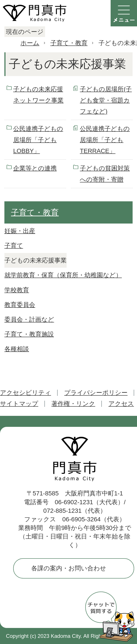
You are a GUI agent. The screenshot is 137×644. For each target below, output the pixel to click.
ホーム (30, 43)
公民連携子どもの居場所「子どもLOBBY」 (38, 140)
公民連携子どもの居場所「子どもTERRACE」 (105, 140)
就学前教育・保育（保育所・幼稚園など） (63, 275)
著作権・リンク (73, 404)
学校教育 (17, 290)
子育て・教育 (69, 43)
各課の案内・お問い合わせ (69, 568)
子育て (14, 246)
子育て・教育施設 (29, 334)
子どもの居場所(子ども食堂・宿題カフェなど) (106, 100)
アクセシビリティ (26, 393)
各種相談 (17, 349)
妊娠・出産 (20, 231)
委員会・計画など (29, 319)
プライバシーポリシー (96, 393)
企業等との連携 (35, 168)
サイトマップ (19, 404)
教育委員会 (20, 305)
